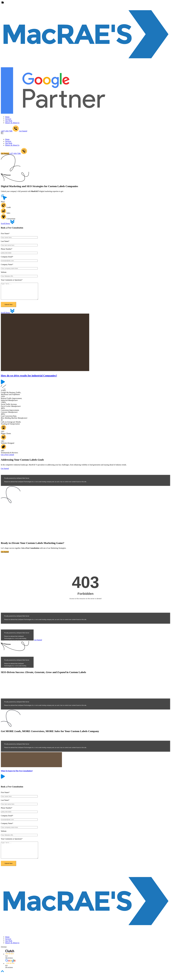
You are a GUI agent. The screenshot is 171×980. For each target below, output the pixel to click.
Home (7, 117)
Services (8, 119)
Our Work (9, 121)
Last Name (5, 241)
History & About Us (12, 123)
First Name (5, 233)
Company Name (7, 264)
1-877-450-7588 (18, 153)
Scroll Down (8, 223)
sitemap (4, 953)
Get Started (23, 131)
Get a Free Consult (7, 458)
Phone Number (7, 249)
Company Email (7, 257)
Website (4, 272)
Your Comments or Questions (12, 280)
